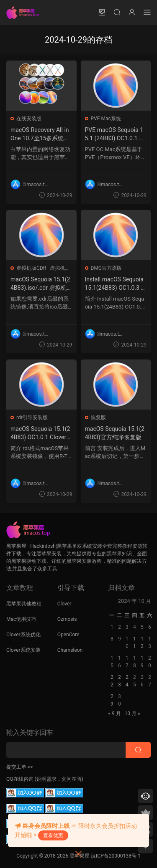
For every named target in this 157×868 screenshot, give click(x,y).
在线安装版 (29, 119)
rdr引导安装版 (32, 418)
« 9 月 (114, 714)
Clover (64, 604)
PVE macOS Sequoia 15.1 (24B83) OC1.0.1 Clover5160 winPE (115, 134)
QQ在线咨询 (20, 779)
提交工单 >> (20, 767)
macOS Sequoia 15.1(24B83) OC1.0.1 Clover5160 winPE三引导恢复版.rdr (40, 433)
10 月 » (133, 714)
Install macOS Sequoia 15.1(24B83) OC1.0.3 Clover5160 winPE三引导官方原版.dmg (116, 284)
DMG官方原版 (107, 268)
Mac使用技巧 (21, 619)
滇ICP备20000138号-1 (116, 856)
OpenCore (68, 635)
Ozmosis (67, 619)
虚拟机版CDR (31, 268)
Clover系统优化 (23, 635)
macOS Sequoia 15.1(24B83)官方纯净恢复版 (115, 433)
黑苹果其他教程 (24, 604)
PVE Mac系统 (106, 119)
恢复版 (98, 418)
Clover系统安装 (23, 650)
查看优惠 (53, 835)
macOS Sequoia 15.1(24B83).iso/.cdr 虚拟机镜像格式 (40, 284)
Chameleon (70, 650)
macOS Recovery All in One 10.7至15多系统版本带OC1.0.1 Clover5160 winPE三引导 (41, 134)
